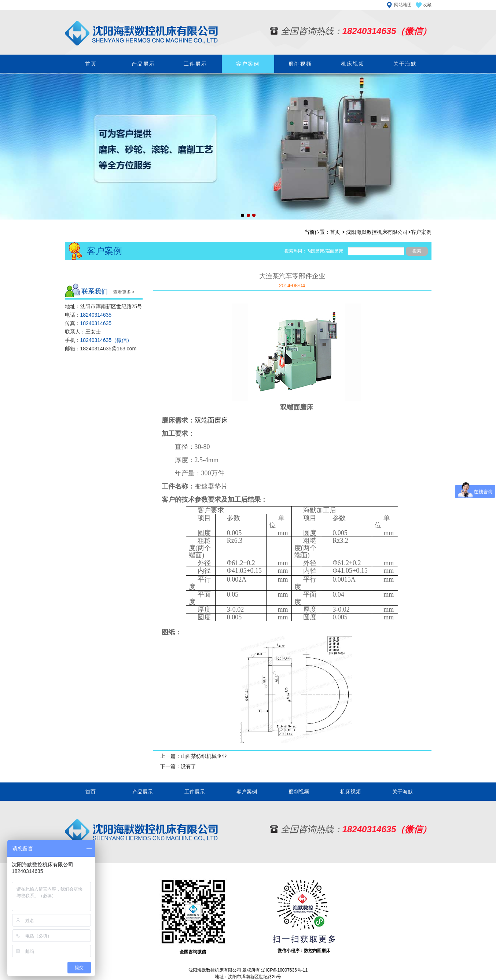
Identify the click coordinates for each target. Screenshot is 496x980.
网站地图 (403, 5)
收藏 (427, 5)
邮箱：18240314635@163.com (101, 349)
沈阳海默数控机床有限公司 (377, 232)
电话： (88, 315)
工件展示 (195, 64)
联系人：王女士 (83, 332)
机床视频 (353, 64)
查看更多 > (124, 292)
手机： (99, 340)
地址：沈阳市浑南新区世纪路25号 (104, 306)
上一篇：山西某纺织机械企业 (194, 756)
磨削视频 (300, 64)
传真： (88, 323)
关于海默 (405, 64)
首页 (91, 64)
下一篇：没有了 (178, 766)
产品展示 (143, 64)
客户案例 (248, 64)
